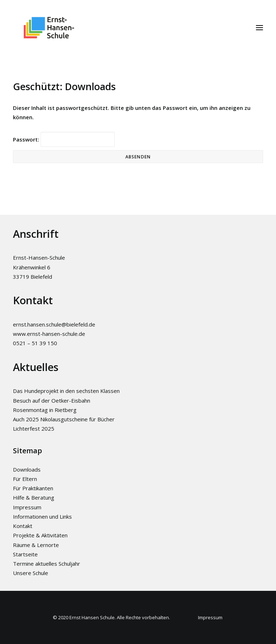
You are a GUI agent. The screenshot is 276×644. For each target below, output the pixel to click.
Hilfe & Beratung (34, 497)
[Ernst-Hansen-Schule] (49, 28)
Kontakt (23, 526)
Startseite (25, 554)
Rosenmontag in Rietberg (45, 410)
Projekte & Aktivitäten (40, 535)
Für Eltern (25, 479)
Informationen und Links (42, 516)
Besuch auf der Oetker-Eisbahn (52, 400)
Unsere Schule (31, 573)
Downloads (27, 469)
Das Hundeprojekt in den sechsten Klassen (66, 391)
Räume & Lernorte (36, 545)
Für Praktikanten (33, 488)
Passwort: (64, 139)
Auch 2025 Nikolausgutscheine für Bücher (64, 419)
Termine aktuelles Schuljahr (47, 564)
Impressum (27, 507)
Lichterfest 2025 (34, 428)
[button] (259, 28)
